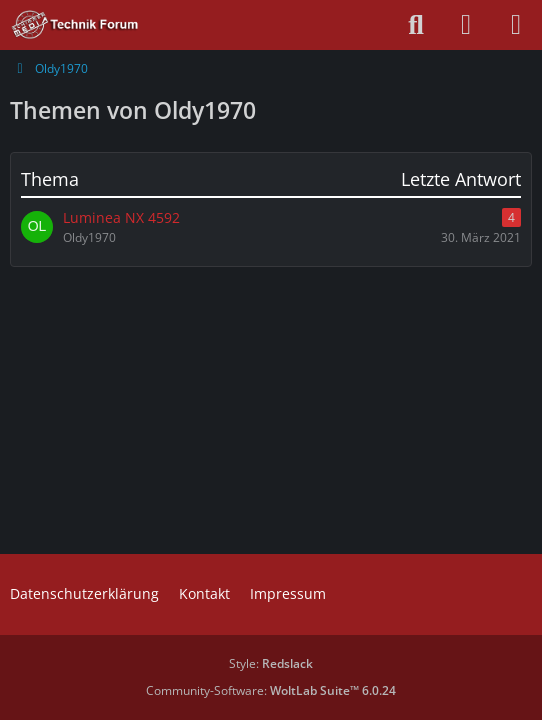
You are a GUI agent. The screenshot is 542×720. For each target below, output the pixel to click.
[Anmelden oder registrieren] (466, 25)
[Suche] (416, 25)
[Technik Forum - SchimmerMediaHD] (75, 25)
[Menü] (516, 25)
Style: (271, 663)
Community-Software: (271, 690)
